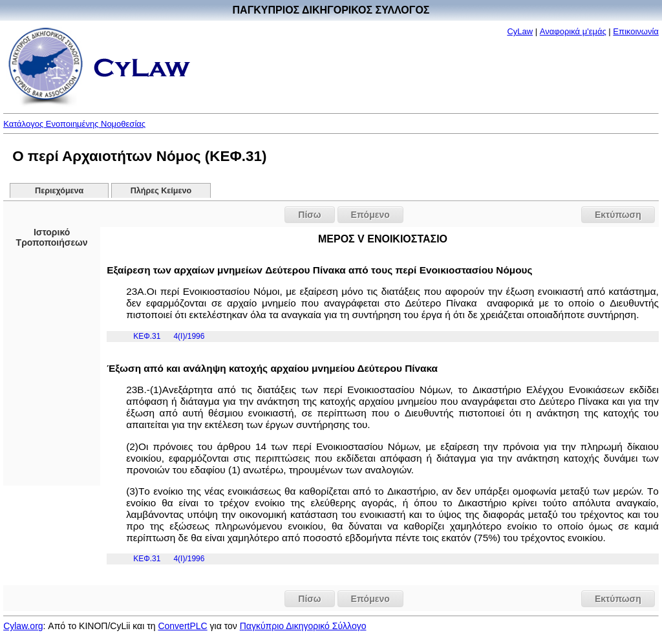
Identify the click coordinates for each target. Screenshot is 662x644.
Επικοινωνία (636, 31)
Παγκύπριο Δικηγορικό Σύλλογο (303, 626)
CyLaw (520, 31)
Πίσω (309, 215)
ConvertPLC (182, 626)
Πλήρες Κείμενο (161, 191)
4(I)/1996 (189, 336)
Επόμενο (370, 215)
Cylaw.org (23, 626)
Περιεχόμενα (59, 191)
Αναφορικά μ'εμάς (573, 31)
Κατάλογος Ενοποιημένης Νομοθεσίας (74, 124)
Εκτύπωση (618, 215)
